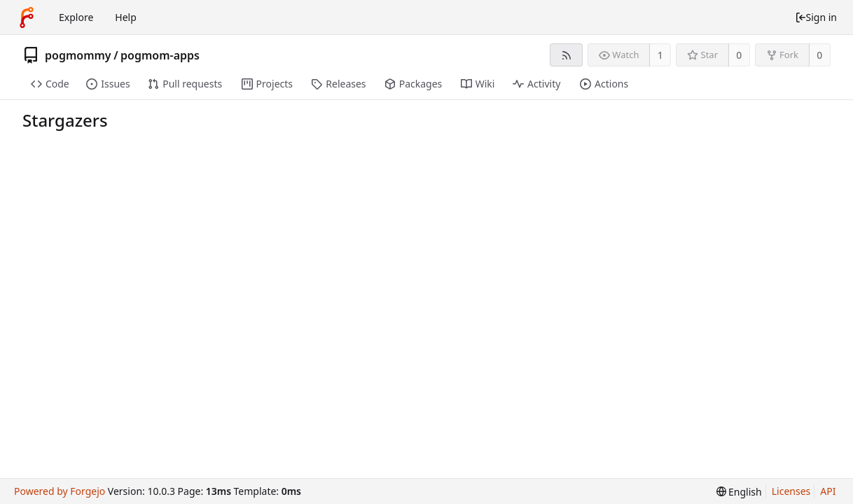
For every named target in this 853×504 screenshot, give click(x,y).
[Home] (27, 17)
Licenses (791, 491)
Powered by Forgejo (60, 491)
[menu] (739, 492)
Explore (76, 17)
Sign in (816, 17)
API (828, 491)
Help (126, 17)
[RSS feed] (566, 55)
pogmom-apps (160, 55)
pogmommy (78, 55)
